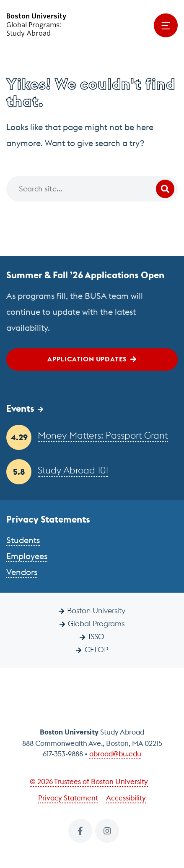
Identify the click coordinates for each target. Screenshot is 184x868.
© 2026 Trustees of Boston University (89, 782)
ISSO (96, 637)
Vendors (22, 572)
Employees (27, 556)
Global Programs (96, 624)
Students (23, 540)
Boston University (96, 610)
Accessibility (126, 798)
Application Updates (87, 359)
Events (20, 408)
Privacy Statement (68, 798)
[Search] (92, 189)
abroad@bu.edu (115, 754)
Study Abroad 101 (73, 470)
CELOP (96, 650)
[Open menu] (166, 25)
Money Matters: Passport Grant (103, 435)
